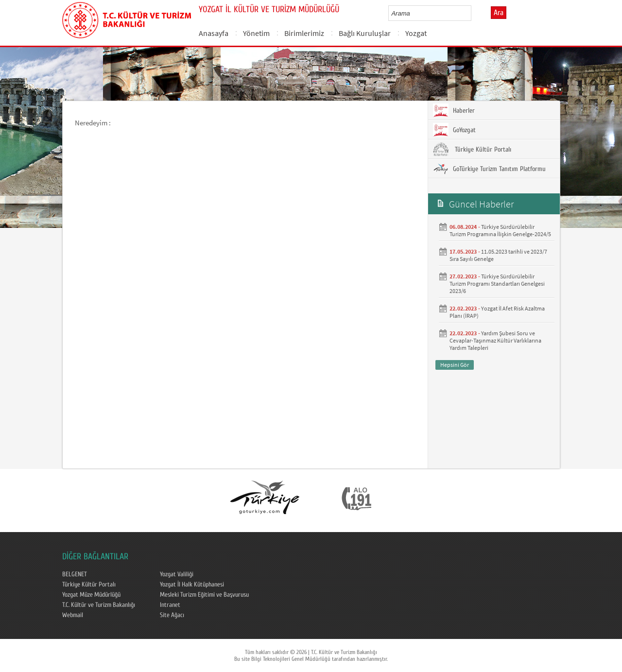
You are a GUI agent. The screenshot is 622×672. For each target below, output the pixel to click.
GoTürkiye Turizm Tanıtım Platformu (489, 169)
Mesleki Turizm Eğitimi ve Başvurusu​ (204, 595)
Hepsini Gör (455, 365)
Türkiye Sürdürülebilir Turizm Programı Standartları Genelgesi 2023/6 (497, 284)
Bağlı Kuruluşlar (365, 33)
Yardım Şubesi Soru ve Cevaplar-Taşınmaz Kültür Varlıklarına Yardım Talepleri (495, 340)
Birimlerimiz (304, 33)
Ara (499, 13)
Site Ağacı (172, 615)
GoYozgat (454, 130)
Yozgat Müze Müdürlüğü (91, 595)
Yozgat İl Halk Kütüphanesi (192, 585)
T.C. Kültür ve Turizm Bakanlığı (99, 605)
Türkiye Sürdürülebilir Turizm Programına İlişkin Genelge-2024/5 (500, 230)
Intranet (170, 605)
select (474, 13)
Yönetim (256, 33)
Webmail (73, 615)
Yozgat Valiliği (177, 574)
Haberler (454, 110)
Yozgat (416, 33)
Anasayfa (214, 33)
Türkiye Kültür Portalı (472, 149)
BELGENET (75, 574)
